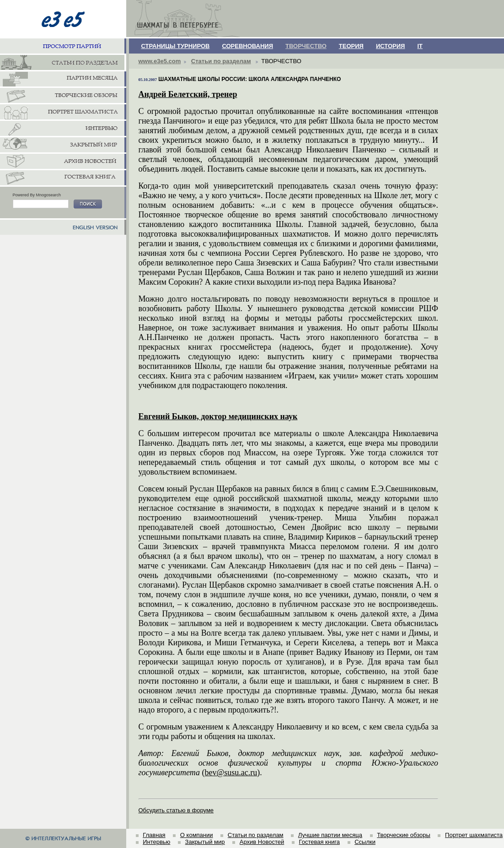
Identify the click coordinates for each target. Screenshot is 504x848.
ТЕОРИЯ (351, 46)
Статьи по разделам (221, 61)
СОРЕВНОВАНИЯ (247, 46)
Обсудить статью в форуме (176, 810)
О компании (197, 835)
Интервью (156, 842)
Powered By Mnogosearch (37, 195)
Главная (154, 835)
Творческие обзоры (404, 835)
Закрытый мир (205, 842)
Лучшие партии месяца (330, 835)
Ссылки (365, 842)
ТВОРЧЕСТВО (306, 46)
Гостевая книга (319, 842)
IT (420, 46)
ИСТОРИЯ (391, 46)
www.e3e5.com (160, 61)
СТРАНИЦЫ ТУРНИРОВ (176, 46)
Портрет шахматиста (474, 835)
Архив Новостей (262, 842)
